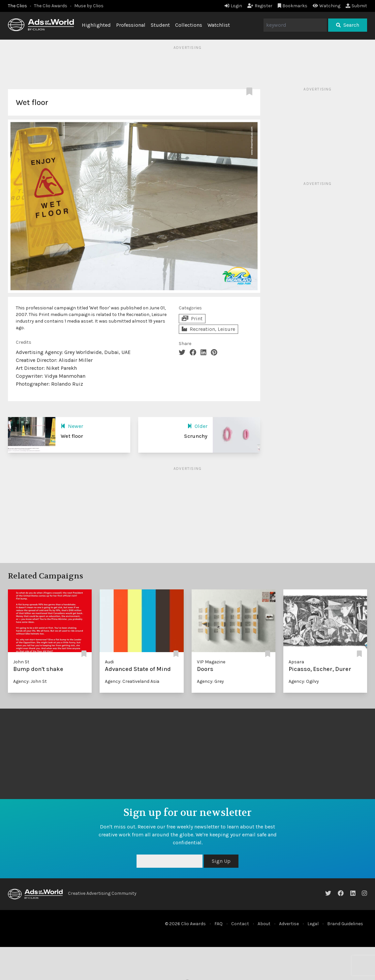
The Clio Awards (51, 6)
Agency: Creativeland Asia (132, 681)
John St (21, 662)
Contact (240, 924)
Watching (327, 6)
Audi (109, 662)
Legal (313, 924)
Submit (356, 6)
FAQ (219, 924)
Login (233, 6)
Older (197, 426)
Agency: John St (30, 681)
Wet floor (72, 436)
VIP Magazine (211, 662)
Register (260, 6)
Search (348, 25)
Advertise (289, 924)
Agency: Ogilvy (304, 681)
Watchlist (219, 25)
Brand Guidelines (345, 924)
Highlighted (96, 25)
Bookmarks (293, 6)
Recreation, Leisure (208, 329)
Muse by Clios (89, 6)
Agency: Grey (210, 681)
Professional (131, 25)
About (264, 924)
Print (192, 318)
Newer (72, 426)
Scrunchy (196, 436)
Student (160, 25)
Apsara (296, 662)
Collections (189, 25)
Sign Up (221, 861)
